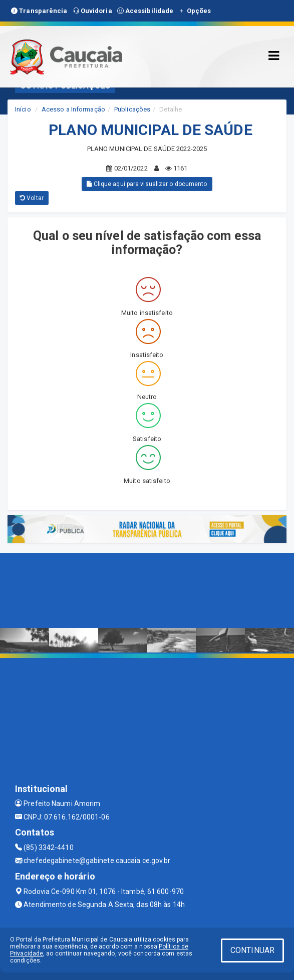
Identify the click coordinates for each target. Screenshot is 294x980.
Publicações (132, 109)
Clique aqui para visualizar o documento (147, 184)
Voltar (32, 198)
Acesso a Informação (73, 109)
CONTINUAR (252, 950)
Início (23, 109)
